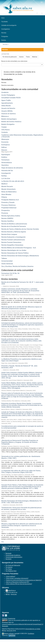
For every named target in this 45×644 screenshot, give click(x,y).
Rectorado (9, 553)
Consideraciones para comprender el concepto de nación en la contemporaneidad (22, 427)
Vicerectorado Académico (13, 555)
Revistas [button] (6, 44)
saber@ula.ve (12, 590)
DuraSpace (31, 634)
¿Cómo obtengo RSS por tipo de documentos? (19, 584)
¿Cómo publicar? (10, 576)
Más (3, 542)
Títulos (28, 57)
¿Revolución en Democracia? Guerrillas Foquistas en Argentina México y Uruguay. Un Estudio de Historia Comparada (20, 442)
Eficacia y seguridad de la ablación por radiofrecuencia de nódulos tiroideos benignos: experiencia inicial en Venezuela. (22, 525)
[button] (37, 13)
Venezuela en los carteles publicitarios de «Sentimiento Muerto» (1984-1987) (21, 457)
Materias (35, 57)
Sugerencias (12, 618)
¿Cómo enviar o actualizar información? (17, 578)
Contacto (5, 618)
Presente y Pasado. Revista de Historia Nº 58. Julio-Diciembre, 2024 (20, 367)
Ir (42, 65)
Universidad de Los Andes (33, 629)
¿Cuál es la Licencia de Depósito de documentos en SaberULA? (24, 580)
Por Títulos (9, 569)
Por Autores (9, 567)
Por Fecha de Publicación (13, 565)
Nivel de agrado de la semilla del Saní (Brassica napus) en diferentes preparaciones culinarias (22, 308)
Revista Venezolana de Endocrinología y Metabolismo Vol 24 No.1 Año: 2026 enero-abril (21, 502)
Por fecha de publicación (10, 57)
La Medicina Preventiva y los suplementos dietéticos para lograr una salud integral (22, 360)
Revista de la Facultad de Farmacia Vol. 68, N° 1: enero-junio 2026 (22, 283)
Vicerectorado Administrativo (14, 557)
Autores (21, 57)
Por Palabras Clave (11, 571)
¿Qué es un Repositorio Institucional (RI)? (17, 582)
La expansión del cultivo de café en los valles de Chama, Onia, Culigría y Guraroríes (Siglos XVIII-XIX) (21, 471)
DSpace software (9, 634)
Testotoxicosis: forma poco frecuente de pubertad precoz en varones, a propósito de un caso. (21, 508)
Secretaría (8, 559)
